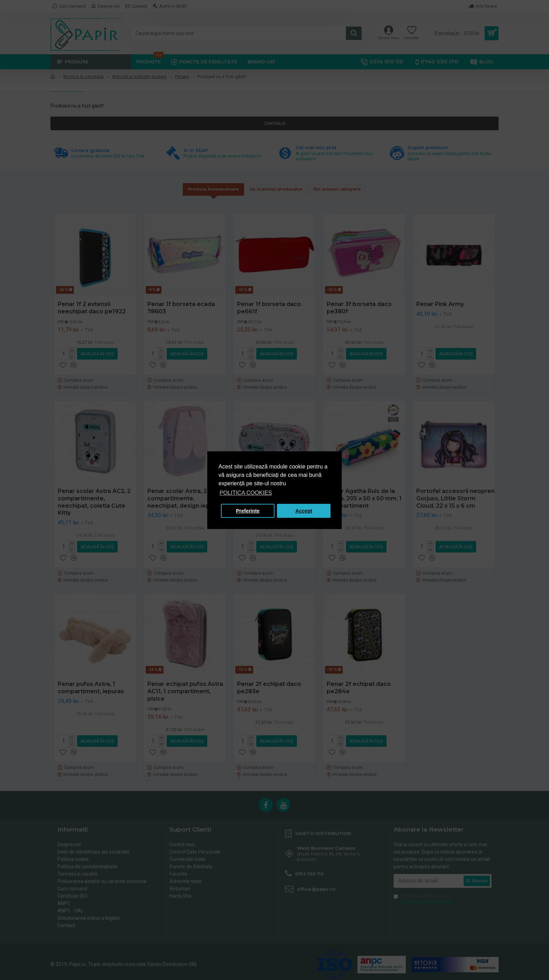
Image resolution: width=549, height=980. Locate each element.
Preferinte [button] (248, 511)
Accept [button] (304, 511)
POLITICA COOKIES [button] (246, 493)
